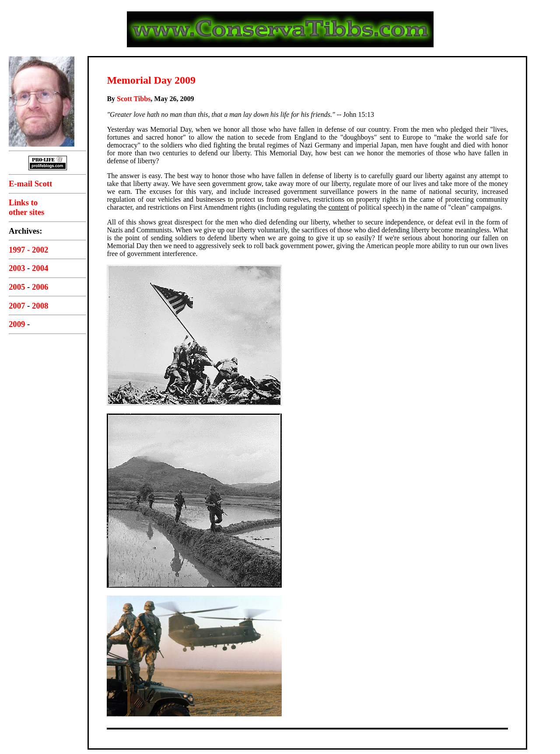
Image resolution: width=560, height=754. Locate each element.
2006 (40, 287)
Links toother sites (26, 207)
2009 (17, 324)
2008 (40, 306)
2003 (17, 268)
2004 (40, 268)
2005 (17, 287)
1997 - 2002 (28, 250)
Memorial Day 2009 (151, 80)
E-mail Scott (30, 184)
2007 (17, 306)
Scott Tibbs (134, 99)
